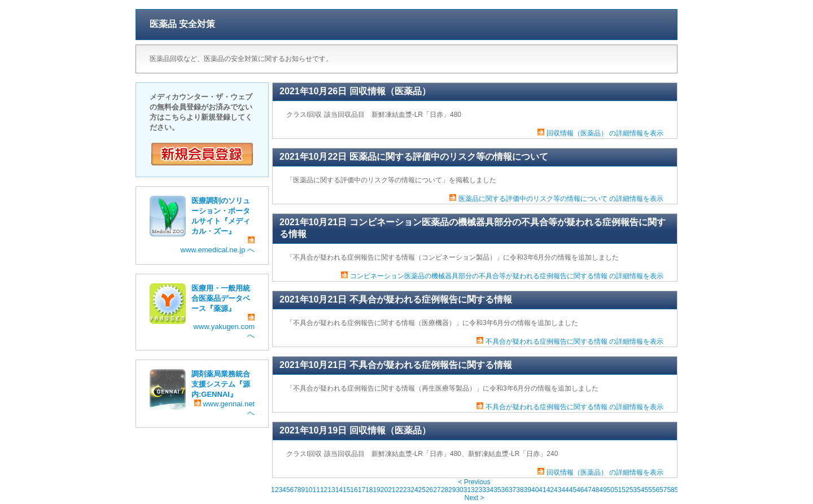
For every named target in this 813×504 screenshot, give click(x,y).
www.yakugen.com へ (224, 327)
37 (512, 490)
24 (414, 490)
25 (422, 490)
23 (407, 490)
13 (331, 490)
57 (663, 490)
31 (467, 490)
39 (528, 490)
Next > (474, 498)
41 (542, 490)
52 (625, 490)
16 (354, 490)
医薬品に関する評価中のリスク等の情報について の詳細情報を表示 (561, 199)
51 (618, 490)
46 (580, 490)
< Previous (474, 482)
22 (399, 490)
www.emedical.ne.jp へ (218, 245)
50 (611, 490)
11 (316, 490)
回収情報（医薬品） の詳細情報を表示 (605, 133)
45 (573, 490)
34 (490, 490)
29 (452, 490)
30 (459, 490)
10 (309, 490)
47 (587, 490)
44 (565, 490)
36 (505, 490)
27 (437, 490)
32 (475, 490)
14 (339, 490)
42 (550, 490)
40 (535, 490)
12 (324, 490)
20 (384, 490)
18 (369, 490)
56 (656, 490)
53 (633, 490)
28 (445, 490)
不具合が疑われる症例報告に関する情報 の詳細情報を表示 (574, 341)
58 (670, 490)
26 (429, 490)
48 (595, 490)
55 (648, 490)
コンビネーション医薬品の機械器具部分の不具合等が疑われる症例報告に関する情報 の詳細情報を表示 (507, 276)
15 (346, 490)
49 (603, 490)
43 (558, 490)
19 (376, 490)
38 (520, 490)
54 (641, 490)
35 (497, 490)
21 (392, 490)
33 (482, 490)
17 (362, 490)
